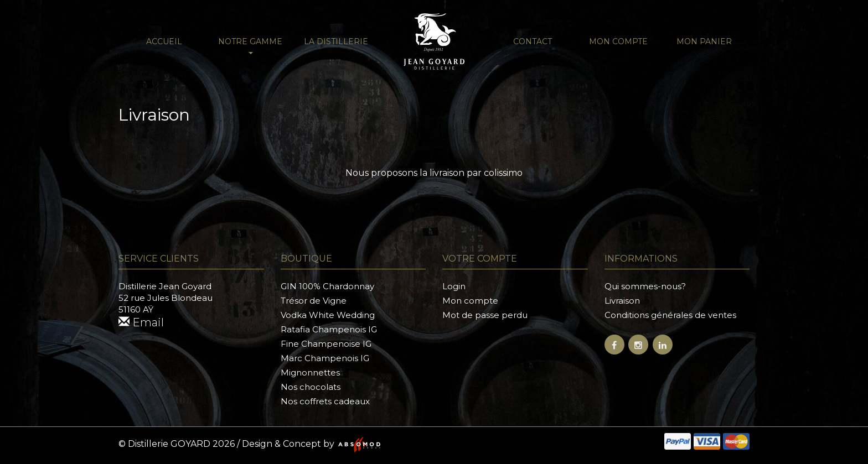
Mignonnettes (310, 372)
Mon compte (618, 41)
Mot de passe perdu (485, 315)
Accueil (164, 41)
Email (141, 322)
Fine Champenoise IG (326, 344)
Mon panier (704, 41)
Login (454, 286)
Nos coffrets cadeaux (325, 401)
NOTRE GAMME (250, 45)
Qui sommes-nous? (645, 286)
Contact (533, 41)
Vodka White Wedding (328, 315)
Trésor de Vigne (314, 301)
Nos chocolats (311, 387)
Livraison (622, 301)
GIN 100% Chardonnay (327, 286)
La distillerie (336, 41)
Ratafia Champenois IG (329, 329)
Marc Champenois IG (325, 358)
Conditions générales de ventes (670, 315)
